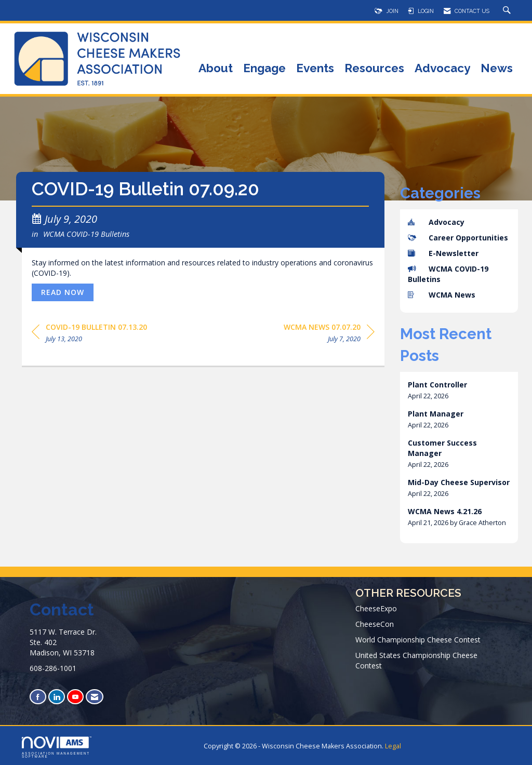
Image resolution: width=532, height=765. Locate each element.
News (497, 69)
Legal (393, 746)
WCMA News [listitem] (442, 295)
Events (315, 69)
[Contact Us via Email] (95, 697)
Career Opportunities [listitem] (458, 238)
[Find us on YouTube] (75, 697)
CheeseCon (375, 624)
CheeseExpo (376, 608)
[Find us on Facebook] (38, 697)
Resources (374, 69)
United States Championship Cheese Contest (416, 660)
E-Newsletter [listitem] (443, 253)
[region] (329, 335)
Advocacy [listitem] (436, 222)
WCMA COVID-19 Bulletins (86, 234)
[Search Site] (508, 11)
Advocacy (442, 69)
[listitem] (459, 390)
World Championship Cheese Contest (418, 640)
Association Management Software (57, 747)
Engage (264, 69)
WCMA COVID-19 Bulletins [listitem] (448, 274)
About (216, 69)
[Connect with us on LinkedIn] (57, 697)
